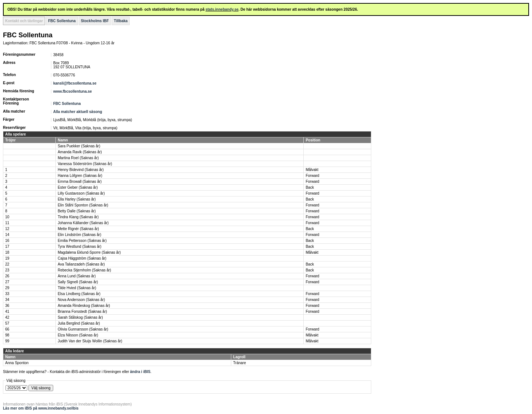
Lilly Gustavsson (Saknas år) (81, 193)
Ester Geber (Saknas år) (78, 187)
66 (7, 329)
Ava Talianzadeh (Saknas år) (81, 264)
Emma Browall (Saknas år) (80, 182)
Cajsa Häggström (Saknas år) (82, 258)
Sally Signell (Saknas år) (78, 282)
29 (7, 288)
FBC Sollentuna (62, 21)
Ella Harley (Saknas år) (77, 199)
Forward (312, 176)
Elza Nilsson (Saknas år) (78, 335)
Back (310, 187)
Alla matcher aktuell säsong (78, 112)
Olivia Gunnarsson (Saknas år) (83, 329)
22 (7, 264)
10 (7, 217)
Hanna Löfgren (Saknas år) (80, 176)
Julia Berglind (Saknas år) (79, 323)
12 (7, 229)
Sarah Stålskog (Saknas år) (80, 317)
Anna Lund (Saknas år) (77, 276)
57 (7, 323)
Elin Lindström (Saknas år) (79, 235)
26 (7, 276)
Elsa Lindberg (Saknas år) (79, 294)
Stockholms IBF (95, 21)
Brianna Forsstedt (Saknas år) (82, 312)
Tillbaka (121, 21)
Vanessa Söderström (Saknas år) (85, 164)
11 (7, 223)
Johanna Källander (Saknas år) (83, 223)
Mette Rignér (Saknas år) (78, 229)
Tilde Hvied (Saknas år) (77, 288)
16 (7, 241)
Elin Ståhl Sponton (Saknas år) (83, 205)
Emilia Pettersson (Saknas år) (82, 241)
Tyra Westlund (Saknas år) (79, 247)
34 (7, 300)
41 (7, 312)
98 (7, 335)
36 (7, 306)
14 (7, 235)
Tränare (240, 363)
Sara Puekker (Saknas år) (79, 146)
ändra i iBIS (140, 372)
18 (7, 252)
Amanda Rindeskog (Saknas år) (84, 306)
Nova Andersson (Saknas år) (81, 300)
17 (7, 247)
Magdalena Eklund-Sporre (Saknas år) (89, 252)
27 (7, 282)
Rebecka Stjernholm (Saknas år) (84, 270)
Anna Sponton (17, 363)
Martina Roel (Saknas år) (78, 158)
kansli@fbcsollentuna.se (75, 83)
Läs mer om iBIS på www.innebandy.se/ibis (41, 408)
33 (7, 294)
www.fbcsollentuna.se (73, 91)
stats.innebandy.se (222, 9)
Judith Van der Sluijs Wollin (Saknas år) (90, 341)
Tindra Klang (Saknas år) (78, 217)
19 (7, 258)
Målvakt (312, 170)
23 (7, 270)
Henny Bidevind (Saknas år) (81, 170)
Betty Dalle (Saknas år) (77, 211)
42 (7, 317)
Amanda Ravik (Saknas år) (80, 152)
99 (7, 341)
